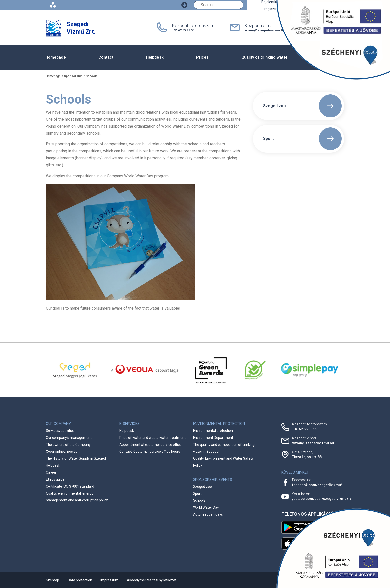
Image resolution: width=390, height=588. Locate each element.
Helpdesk (155, 57)
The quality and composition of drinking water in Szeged (224, 448)
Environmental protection (213, 431)
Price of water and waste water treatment (152, 438)
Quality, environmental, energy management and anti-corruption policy (77, 497)
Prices (202, 57)
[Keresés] (218, 5)
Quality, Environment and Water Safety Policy (223, 462)
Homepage (56, 57)
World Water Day (206, 507)
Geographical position (63, 452)
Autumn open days (208, 514)
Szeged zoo (202, 487)
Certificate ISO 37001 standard (70, 486)
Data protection (80, 580)
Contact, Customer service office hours (150, 452)
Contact (106, 57)
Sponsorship (73, 76)
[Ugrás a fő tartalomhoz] (184, 5)
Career (51, 472)
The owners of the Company (68, 445)
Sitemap (52, 580)
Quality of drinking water (264, 57)
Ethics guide (55, 479)
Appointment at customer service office (150, 445)
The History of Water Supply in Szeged (76, 458)
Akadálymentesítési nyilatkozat (152, 580)
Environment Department (213, 438)
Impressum (109, 580)
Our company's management (69, 438)
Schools (92, 76)
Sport (197, 494)
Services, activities (60, 431)
